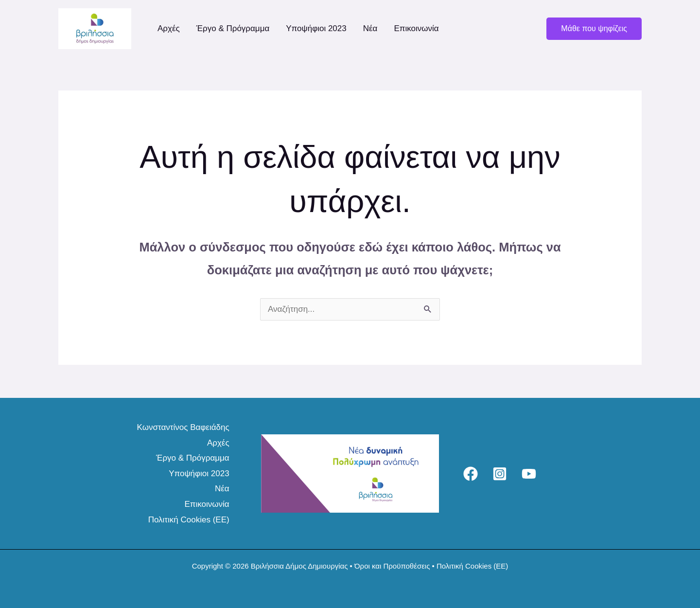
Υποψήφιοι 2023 (316, 28)
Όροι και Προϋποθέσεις (392, 566)
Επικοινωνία (416, 28)
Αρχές (169, 28)
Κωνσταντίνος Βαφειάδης (183, 427)
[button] (594, 29)
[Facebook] (471, 474)
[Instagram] (500, 474)
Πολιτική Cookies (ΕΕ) (189, 520)
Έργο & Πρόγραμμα (233, 28)
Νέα (370, 28)
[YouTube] (529, 474)
